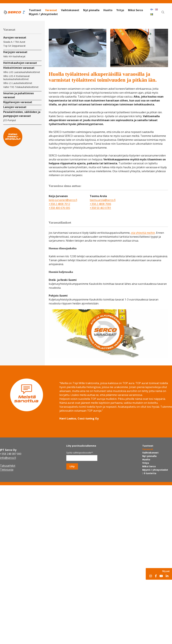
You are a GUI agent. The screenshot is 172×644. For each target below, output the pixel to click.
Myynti (166, 571)
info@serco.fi (8, 458)
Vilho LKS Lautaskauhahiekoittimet (22, 72)
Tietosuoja (7, 470)
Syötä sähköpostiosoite (80, 453)
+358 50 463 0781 (100, 208)
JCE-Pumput (10, 120)
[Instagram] (151, 576)
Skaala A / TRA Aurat (14, 42)
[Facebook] (156, 576)
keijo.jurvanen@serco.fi (63, 200)
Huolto (108, 10)
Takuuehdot (8, 466)
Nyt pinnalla (91, 10)
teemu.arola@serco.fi (103, 200)
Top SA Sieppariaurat (14, 46)
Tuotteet (35, 10)
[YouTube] (161, 576)
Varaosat (51, 10)
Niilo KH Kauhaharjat (14, 56)
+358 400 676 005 (59, 208)
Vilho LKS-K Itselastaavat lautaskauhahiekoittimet (16, 78)
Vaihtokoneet (70, 10)
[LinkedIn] (167, 576)
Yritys (120, 10)
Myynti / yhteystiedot (43, 14)
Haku (165, 9)
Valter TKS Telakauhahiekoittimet (21, 87)
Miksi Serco (135, 10)
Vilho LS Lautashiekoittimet (18, 83)
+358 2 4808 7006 (100, 204)
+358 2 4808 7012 (59, 204)
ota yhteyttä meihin (143, 233)
